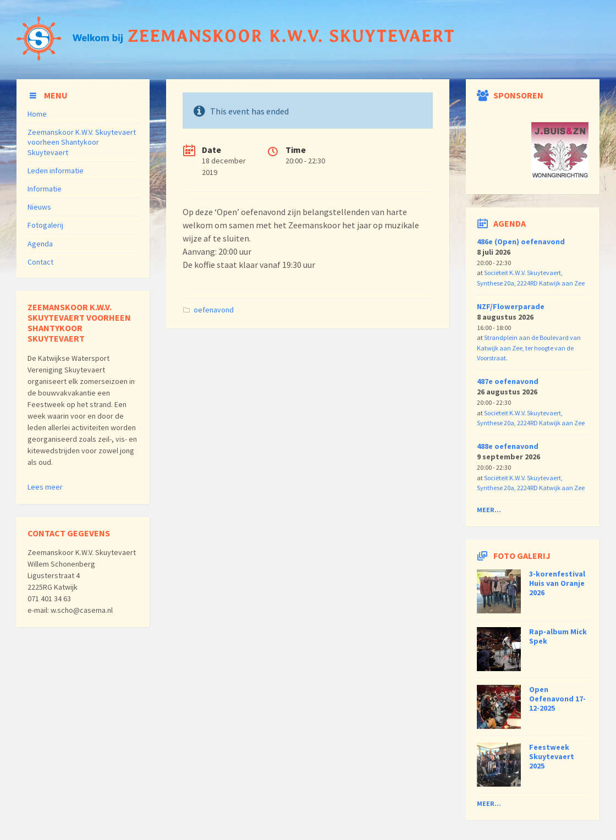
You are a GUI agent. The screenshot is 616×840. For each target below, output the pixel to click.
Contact (40, 262)
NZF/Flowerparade (511, 306)
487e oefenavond (508, 381)
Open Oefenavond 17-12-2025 (557, 699)
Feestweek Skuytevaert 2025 (552, 756)
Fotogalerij (45, 225)
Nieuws (39, 207)
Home (37, 114)
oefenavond (214, 310)
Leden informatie (56, 171)
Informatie (45, 189)
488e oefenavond (508, 446)
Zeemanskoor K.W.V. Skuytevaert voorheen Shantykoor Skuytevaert (82, 142)
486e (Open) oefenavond (521, 241)
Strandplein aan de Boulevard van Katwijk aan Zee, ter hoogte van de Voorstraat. (529, 348)
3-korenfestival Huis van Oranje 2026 (557, 583)
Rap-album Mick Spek (558, 636)
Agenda (40, 244)
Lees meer (45, 487)
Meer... (489, 510)
